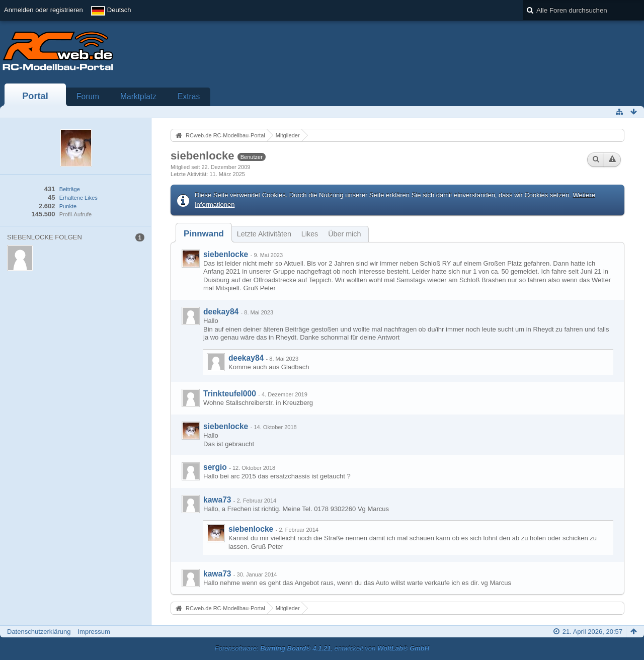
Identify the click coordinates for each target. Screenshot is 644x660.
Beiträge (70, 189)
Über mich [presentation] (344, 234)
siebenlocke (226, 254)
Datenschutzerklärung (39, 632)
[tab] (204, 234)
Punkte (68, 206)
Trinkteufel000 (230, 394)
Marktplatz (138, 96)
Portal (35, 96)
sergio (215, 467)
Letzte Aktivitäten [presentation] (264, 234)
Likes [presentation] (310, 234)
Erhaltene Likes (78, 198)
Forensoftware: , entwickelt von (322, 648)
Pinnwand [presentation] (204, 234)
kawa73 (217, 500)
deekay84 (221, 312)
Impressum (94, 632)
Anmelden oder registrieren (44, 10)
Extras (189, 96)
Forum (88, 96)
